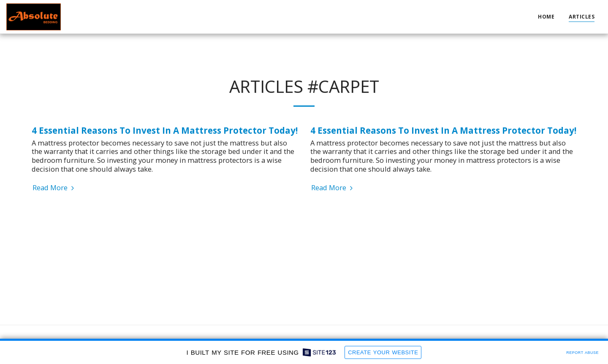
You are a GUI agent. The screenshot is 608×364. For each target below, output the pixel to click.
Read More (54, 188)
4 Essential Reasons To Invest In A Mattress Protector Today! (165, 130)
